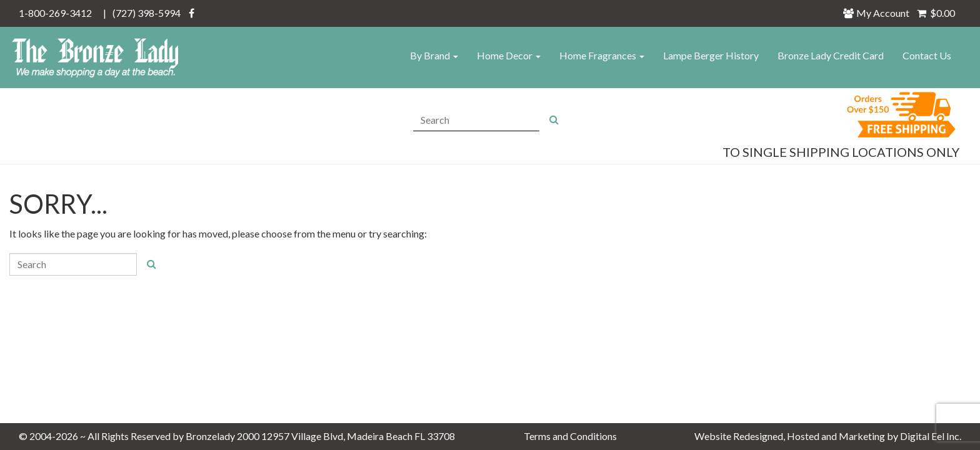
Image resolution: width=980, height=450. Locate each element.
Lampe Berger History (711, 55)
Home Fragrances (602, 55)
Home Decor (509, 55)
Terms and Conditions (570, 436)
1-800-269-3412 (55, 13)
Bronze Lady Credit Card (831, 55)
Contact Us (927, 55)
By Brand (434, 55)
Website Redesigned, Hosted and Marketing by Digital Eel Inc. (828, 436)
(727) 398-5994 (147, 13)
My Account (880, 13)
